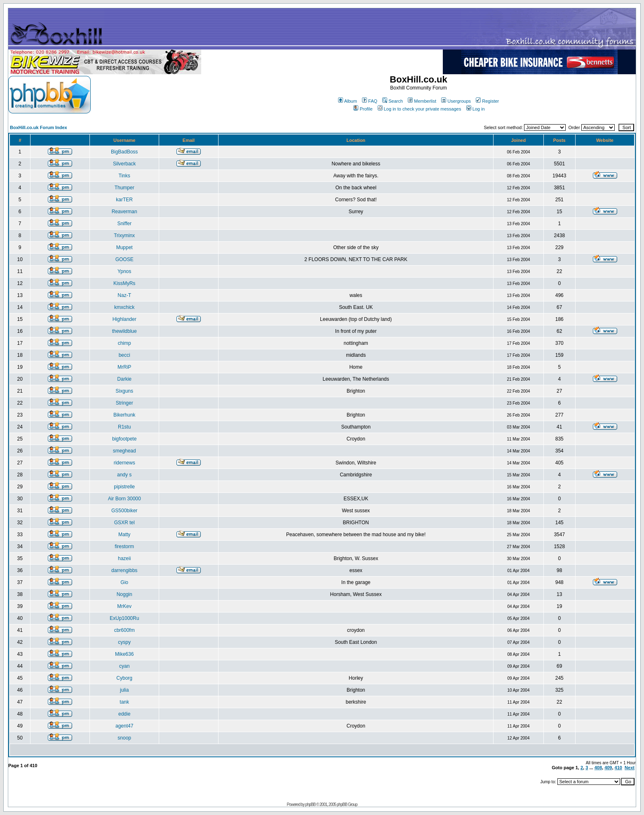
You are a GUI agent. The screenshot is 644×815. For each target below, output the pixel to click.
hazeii (124, 558)
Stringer (125, 403)
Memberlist (422, 101)
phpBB (310, 804)
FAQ (370, 101)
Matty (124, 535)
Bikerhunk (124, 415)
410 (618, 768)
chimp (125, 343)
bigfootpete (124, 439)
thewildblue (125, 331)
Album (348, 101)
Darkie (124, 379)
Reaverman (125, 212)
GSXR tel (125, 523)
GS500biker (124, 511)
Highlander (125, 319)
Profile (363, 109)
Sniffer (124, 224)
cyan (124, 666)
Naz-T (124, 295)
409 (608, 768)
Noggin (125, 594)
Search (393, 101)
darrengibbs (124, 570)
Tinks (125, 176)
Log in (476, 109)
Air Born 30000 (125, 499)
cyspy (124, 642)
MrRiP (124, 367)
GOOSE (125, 259)
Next (630, 768)
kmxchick (124, 307)
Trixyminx (124, 236)
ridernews (125, 463)
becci (125, 355)
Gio (124, 582)
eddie (124, 714)
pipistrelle (124, 487)
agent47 (124, 726)
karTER (124, 200)
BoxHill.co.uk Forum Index (39, 127)
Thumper (125, 188)
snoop (124, 738)
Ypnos (124, 271)
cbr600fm (125, 630)
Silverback (124, 164)
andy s (124, 475)
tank (124, 702)
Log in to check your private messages (420, 109)
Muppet (125, 247)
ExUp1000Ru (124, 618)
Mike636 (124, 654)
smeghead (125, 451)
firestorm (124, 546)
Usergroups (456, 101)
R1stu (124, 427)
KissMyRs (124, 283)
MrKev (124, 606)
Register (487, 101)
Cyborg (124, 678)
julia (124, 690)
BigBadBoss (124, 152)
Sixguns (124, 391)
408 (598, 768)
